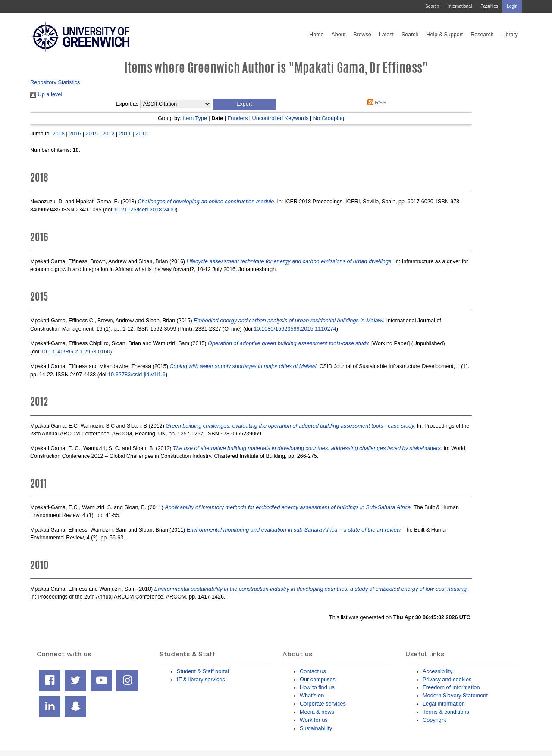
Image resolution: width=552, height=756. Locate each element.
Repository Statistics (55, 82)
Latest (386, 35)
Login (512, 6)
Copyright (434, 720)
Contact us (313, 671)
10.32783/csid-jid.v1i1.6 (137, 374)
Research (482, 35)
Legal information (444, 704)
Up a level (46, 94)
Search (432, 6)
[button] (244, 104)
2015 (92, 134)
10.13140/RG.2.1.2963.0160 (75, 351)
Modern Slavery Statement (455, 695)
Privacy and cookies (447, 679)
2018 (58, 134)
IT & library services (201, 679)
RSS (375, 102)
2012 (108, 134)
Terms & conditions (446, 712)
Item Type (195, 118)
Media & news (317, 712)
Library (510, 35)
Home (316, 35)
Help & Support (445, 35)
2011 (125, 134)
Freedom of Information (451, 687)
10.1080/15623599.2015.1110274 (295, 329)
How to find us (317, 687)
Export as (127, 104)
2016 (75, 134)
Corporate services (323, 704)
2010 (141, 134)
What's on (312, 695)
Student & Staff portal (203, 671)
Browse (362, 35)
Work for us (314, 720)
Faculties (489, 6)
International (460, 6)
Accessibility (438, 671)
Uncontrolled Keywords (281, 118)
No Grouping (329, 118)
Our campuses (318, 679)
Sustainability (316, 728)
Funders (238, 118)
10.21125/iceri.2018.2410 (144, 209)
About (338, 35)
